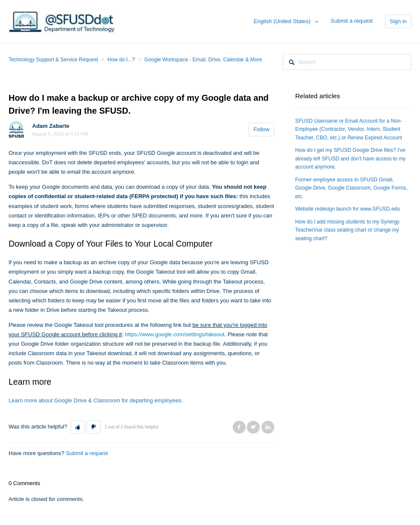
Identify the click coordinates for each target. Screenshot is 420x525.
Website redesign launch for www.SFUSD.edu (348, 209)
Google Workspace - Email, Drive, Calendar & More (203, 60)
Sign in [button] (398, 21)
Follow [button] (261, 129)
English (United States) (283, 21)
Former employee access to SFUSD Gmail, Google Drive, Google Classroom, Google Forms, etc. (351, 188)
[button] (78, 427)
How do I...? (121, 60)
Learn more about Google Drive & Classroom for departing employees (95, 400)
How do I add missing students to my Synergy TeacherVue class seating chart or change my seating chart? (347, 230)
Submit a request (351, 21)
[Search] (347, 62)
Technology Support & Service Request (53, 60)
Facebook (239, 427)
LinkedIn (268, 427)
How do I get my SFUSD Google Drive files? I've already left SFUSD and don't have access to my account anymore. (351, 158)
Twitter (253, 427)
